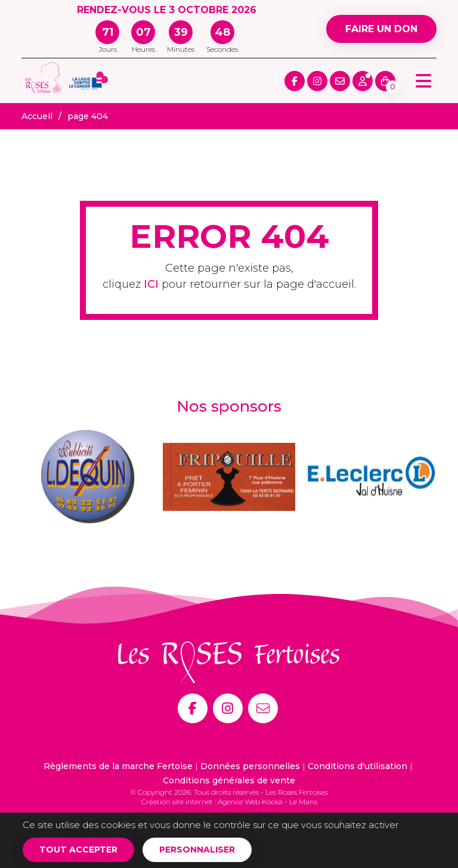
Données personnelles (250, 766)
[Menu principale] (423, 81)
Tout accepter (78, 850)
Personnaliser (197, 850)
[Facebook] (193, 708)
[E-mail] (263, 708)
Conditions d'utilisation (358, 766)
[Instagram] (228, 708)
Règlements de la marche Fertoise (118, 766)
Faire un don (381, 29)
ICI (151, 284)
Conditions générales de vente (229, 780)
